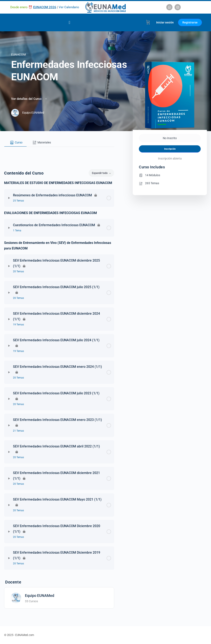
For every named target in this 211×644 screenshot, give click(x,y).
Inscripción (170, 149)
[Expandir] (9, 198)
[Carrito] (148, 22)
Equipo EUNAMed (40, 596)
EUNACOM (18, 55)
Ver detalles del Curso (29, 99)
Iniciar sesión (165, 22)
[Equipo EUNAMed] (16, 598)
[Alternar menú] (69, 22)
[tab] (15, 143)
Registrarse (190, 22)
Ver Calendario (69, 7)
